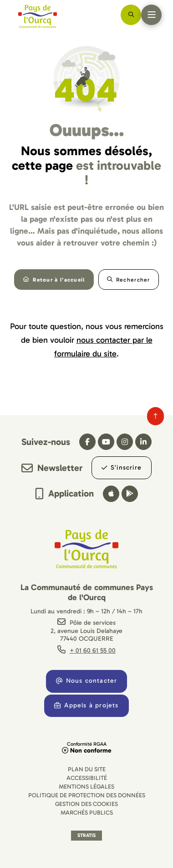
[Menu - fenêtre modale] (151, 15)
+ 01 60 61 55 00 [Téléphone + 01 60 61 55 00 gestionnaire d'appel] (93, 651)
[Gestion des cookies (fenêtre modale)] (86, 804)
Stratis (86, 835)
